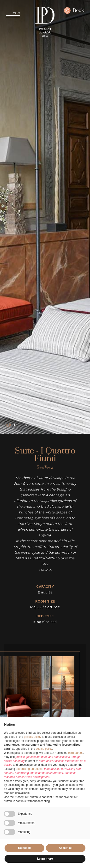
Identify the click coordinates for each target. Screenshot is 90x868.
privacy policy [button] (32, 737)
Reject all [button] (24, 848)
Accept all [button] (66, 848)
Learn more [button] (45, 859)
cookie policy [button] (44, 749)
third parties (76, 753)
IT (16, 425)
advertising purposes (29, 769)
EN (25, 425)
